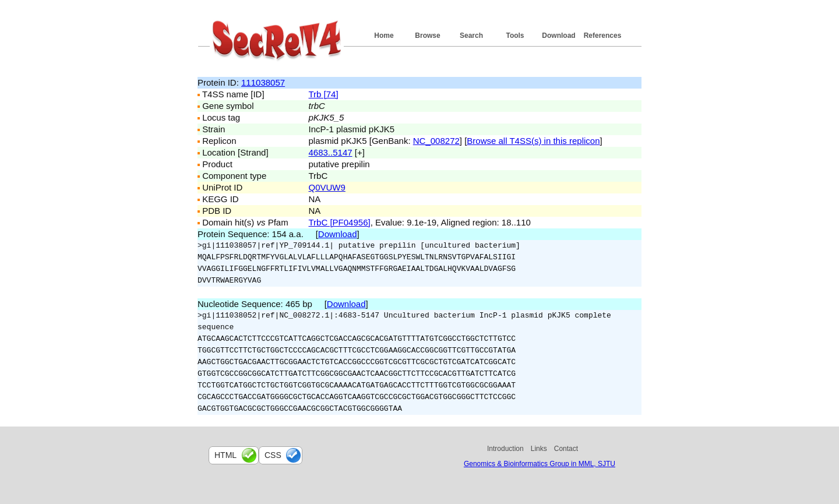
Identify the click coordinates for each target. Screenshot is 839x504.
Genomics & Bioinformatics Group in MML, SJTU (540, 464)
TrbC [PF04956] (340, 222)
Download (558, 36)
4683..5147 (331, 152)
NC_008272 (436, 141)
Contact (566, 449)
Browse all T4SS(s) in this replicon (533, 141)
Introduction (505, 449)
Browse (427, 36)
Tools (515, 36)
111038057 (263, 82)
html (225, 455)
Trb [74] (324, 94)
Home (384, 36)
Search (471, 36)
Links (539, 449)
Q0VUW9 (327, 187)
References (603, 36)
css (273, 455)
